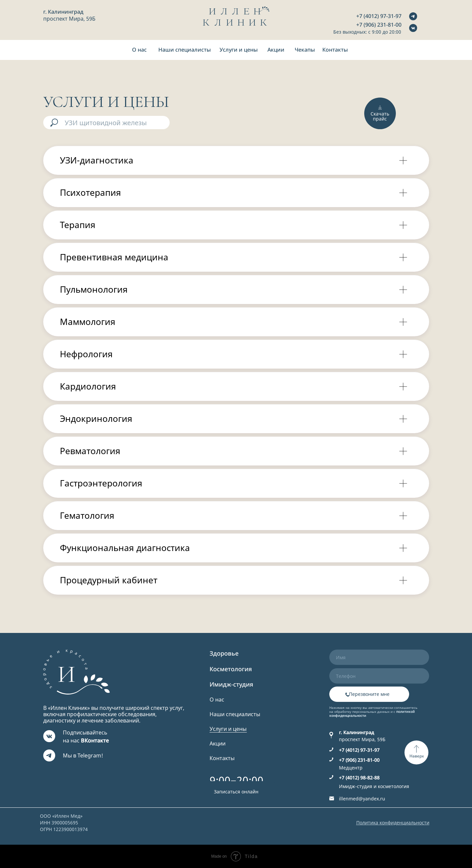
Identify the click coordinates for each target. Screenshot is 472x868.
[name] (379, 657)
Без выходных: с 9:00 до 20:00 (367, 32)
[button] (236, 792)
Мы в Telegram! (83, 755)
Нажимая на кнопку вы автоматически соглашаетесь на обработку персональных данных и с (373, 712)
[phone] (379, 676)
